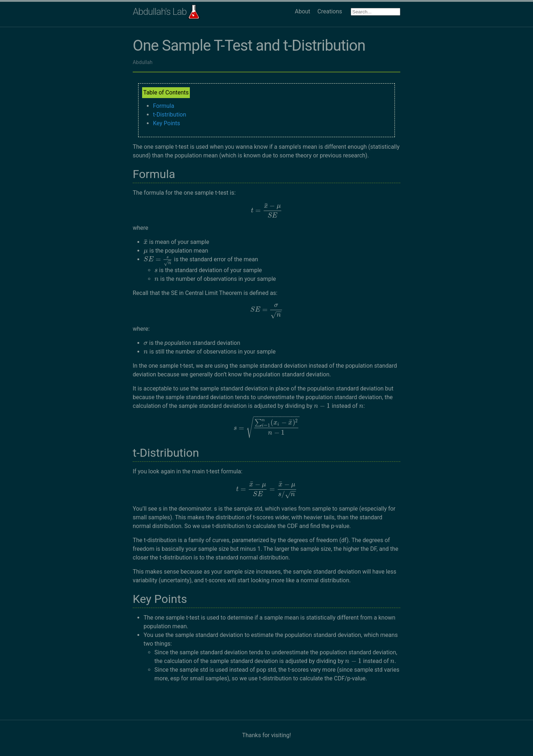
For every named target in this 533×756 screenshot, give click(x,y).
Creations (330, 11)
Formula (164, 106)
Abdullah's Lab (160, 12)
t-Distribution (170, 115)
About (302, 11)
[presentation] (267, 210)
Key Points (167, 123)
